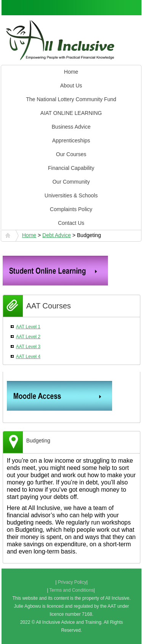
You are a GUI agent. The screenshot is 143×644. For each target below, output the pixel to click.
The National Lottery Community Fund (71, 99)
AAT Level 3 (28, 347)
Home (71, 72)
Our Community (71, 182)
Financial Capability (71, 168)
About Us (71, 86)
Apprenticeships (71, 140)
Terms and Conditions (71, 590)
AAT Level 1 (28, 327)
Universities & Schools (71, 195)
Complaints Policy (71, 209)
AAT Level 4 (28, 357)
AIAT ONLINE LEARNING (71, 113)
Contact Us (71, 223)
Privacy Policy (72, 582)
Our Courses (71, 154)
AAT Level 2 (28, 337)
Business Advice (71, 127)
